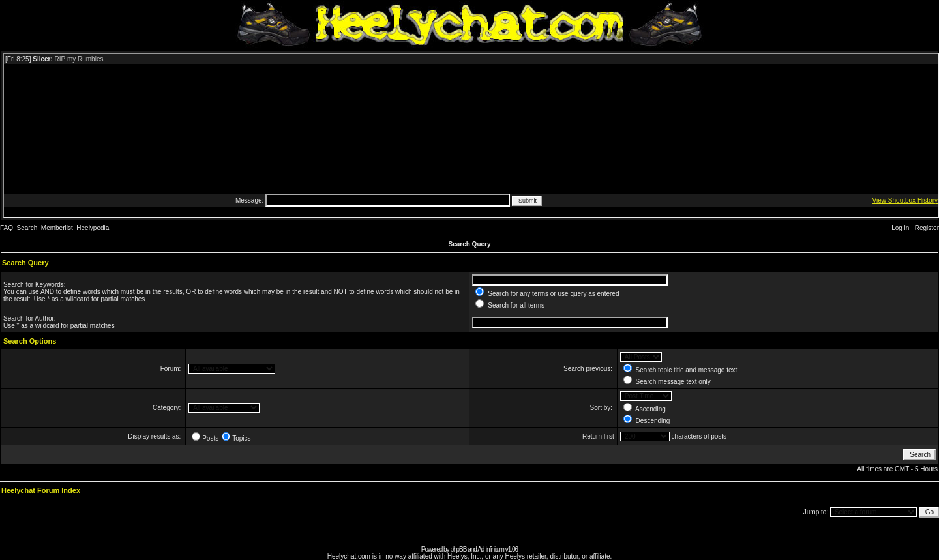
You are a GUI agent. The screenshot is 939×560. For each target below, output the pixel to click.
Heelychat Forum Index (41, 490)
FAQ (7, 228)
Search (27, 228)
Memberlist (57, 228)
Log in (900, 228)
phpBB (458, 549)
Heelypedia (93, 228)
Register (927, 228)
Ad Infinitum (491, 549)
